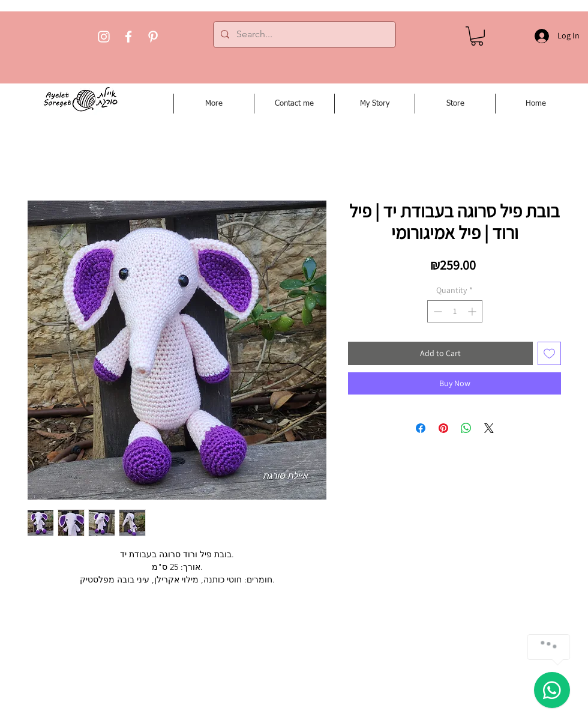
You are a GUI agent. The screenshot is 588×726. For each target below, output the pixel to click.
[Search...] (303, 35)
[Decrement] (436, 311)
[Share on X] (489, 428)
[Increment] (473, 311)
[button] (477, 36)
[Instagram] (104, 37)
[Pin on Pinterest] (443, 428)
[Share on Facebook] (421, 428)
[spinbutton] (455, 311)
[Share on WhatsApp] (466, 428)
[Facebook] (128, 37)
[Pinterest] (153, 37)
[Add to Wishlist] (549, 353)
